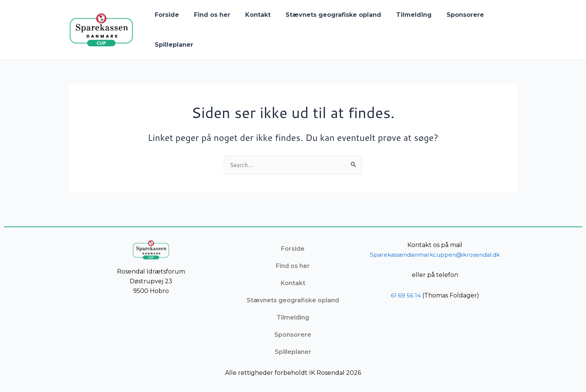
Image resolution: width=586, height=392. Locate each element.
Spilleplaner (172, 45)
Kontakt (250, 15)
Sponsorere (449, 15)
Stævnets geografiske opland (323, 15)
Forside (165, 15)
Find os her (208, 15)
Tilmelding (400, 15)
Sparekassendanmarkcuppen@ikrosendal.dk (435, 255)
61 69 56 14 (406, 295)
